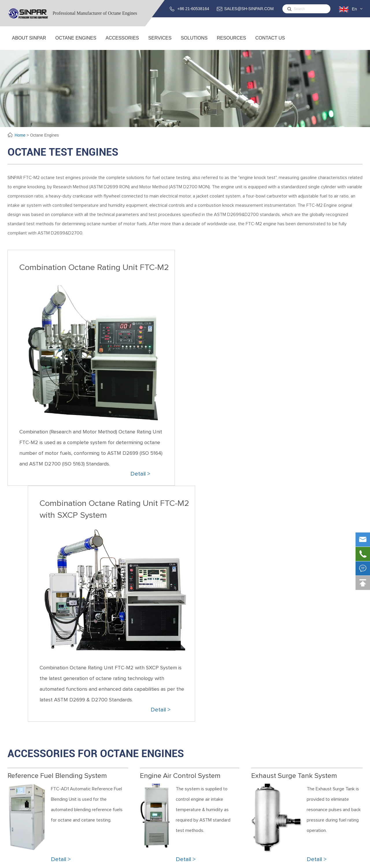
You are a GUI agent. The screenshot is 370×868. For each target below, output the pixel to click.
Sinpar (54, 860)
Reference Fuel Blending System (57, 540)
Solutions (194, 43)
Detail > (140, 474)
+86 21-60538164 (193, 9)
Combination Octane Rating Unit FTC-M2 (94, 268)
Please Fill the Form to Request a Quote (185, 674)
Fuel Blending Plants (202, 823)
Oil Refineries (195, 830)
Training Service (198, 778)
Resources (231, 43)
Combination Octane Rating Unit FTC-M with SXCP (127, 778)
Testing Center (22, 793)
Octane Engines (76, 43)
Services (160, 43)
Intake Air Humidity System (103, 823)
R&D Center (19, 778)
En (354, 9)
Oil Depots (193, 838)
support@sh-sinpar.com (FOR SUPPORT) (317, 797)
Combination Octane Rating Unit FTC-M (116, 771)
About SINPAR (29, 43)
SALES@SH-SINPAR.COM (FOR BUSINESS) (314, 782)
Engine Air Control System (180, 540)
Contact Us (270, 43)
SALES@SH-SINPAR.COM (249, 9)
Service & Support (200, 771)
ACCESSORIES (122, 43)
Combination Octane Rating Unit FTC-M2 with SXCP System (282, 273)
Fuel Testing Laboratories (207, 815)
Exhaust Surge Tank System (294, 540)
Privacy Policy (346, 860)
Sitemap (318, 860)
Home (21, 135)
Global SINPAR (21, 786)
